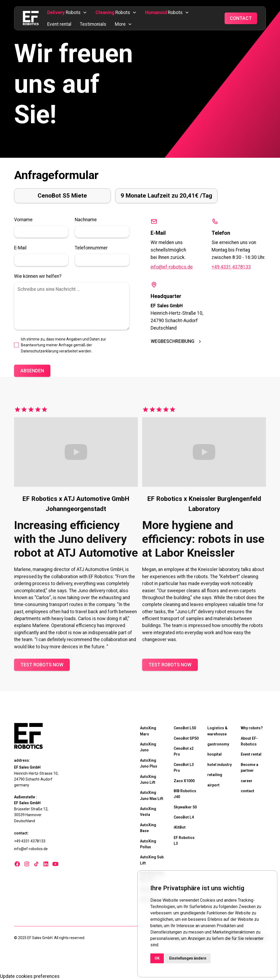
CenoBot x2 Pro (184, 751)
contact (248, 791)
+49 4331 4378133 (231, 267)
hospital (215, 754)
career (247, 781)
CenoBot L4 (184, 817)
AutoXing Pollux (148, 844)
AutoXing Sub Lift (152, 860)
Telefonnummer (91, 248)
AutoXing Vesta (148, 812)
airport (213, 785)
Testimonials (93, 24)
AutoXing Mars (148, 731)
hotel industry (220, 765)
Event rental (59, 24)
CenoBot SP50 (186, 738)
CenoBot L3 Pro (184, 768)
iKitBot (180, 827)
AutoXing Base (148, 828)
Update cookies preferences (30, 976)
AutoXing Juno (148, 747)
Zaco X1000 (184, 781)
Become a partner (250, 768)
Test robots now (42, 665)
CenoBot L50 (185, 728)
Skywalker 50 (185, 807)
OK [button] (157, 958)
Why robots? (252, 728)
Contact (241, 18)
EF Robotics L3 (184, 841)
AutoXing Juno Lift (148, 779)
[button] (67, 12)
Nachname (86, 220)
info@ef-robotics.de (172, 267)
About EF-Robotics (249, 741)
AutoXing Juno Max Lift (152, 795)
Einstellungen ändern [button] (188, 958)
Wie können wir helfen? (38, 276)
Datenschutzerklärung (40, 351)
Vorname (23, 220)
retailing (215, 775)
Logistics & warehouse (217, 731)
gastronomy (218, 744)
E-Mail (20, 248)
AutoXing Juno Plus (149, 763)
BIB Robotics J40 (185, 794)
